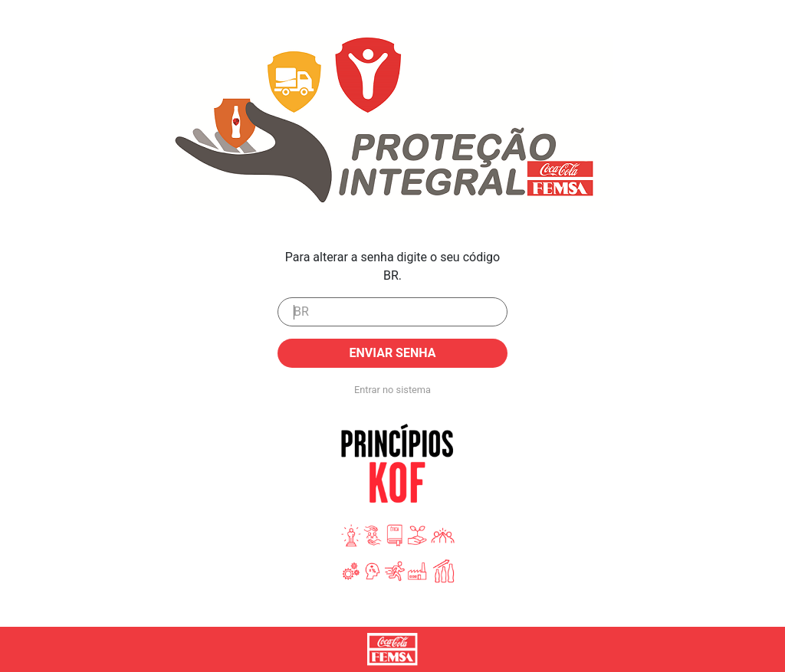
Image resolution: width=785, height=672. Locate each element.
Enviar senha (393, 353)
